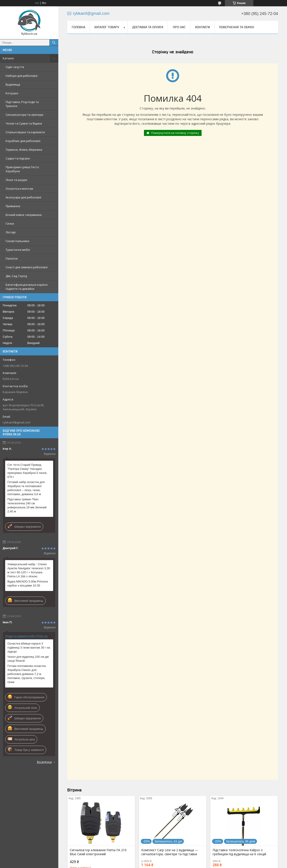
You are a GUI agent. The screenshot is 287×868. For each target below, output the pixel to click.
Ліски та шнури (16, 180)
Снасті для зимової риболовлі (27, 267)
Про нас (179, 27)
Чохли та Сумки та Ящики (24, 123)
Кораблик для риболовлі (23, 141)
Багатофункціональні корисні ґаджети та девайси (27, 287)
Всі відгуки (44, 762)
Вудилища (13, 84)
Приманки (13, 206)
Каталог (8, 58)
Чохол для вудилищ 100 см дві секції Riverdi (28, 659)
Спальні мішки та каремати (25, 132)
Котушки (12, 93)
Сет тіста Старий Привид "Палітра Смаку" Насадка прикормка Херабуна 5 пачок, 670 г (27, 471)
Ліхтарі (11, 232)
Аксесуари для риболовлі (23, 197)
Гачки (10, 223)
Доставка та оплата (148, 27)
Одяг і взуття (15, 67)
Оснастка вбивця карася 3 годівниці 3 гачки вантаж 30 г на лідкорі (29, 648)
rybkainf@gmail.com (16, 422)
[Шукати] (54, 43)
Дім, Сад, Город (16, 276)
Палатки (12, 258)
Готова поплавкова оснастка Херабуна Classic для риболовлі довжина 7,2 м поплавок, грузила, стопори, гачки (27, 674)
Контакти (202, 27)
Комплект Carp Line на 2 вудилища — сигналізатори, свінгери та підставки (170, 852)
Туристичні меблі (18, 250)
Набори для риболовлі (22, 76)
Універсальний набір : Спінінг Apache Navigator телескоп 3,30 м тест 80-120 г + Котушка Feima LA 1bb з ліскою (29, 570)
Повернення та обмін (237, 27)
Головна (78, 27)
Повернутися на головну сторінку (175, 133)
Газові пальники (17, 241)
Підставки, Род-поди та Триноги (22, 104)
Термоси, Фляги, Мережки (24, 150)
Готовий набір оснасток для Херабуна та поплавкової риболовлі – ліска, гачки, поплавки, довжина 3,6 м (26, 488)
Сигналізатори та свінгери (24, 115)
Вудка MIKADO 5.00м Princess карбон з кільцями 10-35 (28, 583)
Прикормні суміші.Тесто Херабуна (22, 169)
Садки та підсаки (18, 158)
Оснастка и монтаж (19, 189)
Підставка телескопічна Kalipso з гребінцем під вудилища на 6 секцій (239, 852)
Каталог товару (107, 27)
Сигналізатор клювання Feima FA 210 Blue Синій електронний (98, 852)
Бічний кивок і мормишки (24, 215)
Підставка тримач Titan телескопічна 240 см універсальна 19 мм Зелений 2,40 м (27, 505)
